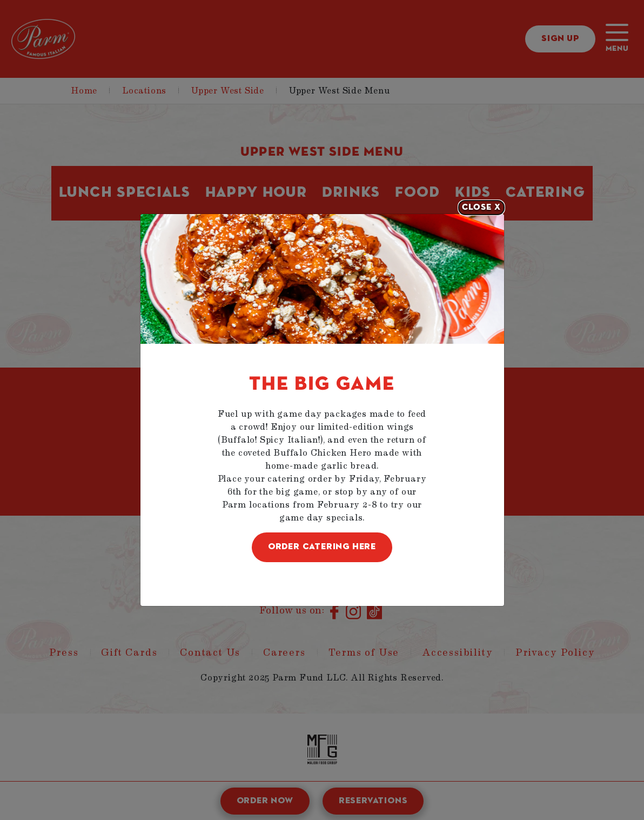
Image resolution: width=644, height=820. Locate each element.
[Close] (481, 208)
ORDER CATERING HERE (322, 547)
